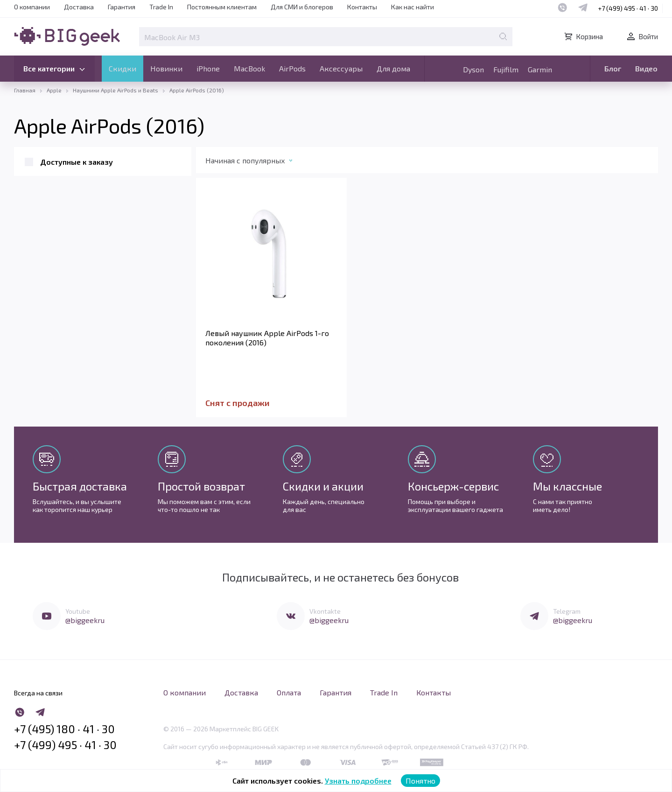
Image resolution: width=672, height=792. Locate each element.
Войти (642, 36)
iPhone (208, 68)
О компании (32, 7)
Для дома (393, 68)
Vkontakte (325, 611)
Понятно (420, 781)
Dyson (473, 69)
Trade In (161, 7)
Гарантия (122, 7)
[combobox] (259, 162)
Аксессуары (341, 68)
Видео (646, 68)
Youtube (78, 611)
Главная (25, 90)
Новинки (166, 68)
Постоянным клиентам (222, 7)
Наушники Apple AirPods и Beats (115, 90)
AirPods (292, 68)
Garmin (540, 69)
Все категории (56, 70)
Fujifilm (506, 69)
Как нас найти (413, 7)
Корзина (583, 36)
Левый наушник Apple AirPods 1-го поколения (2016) (267, 338)
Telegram (567, 611)
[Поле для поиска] (326, 37)
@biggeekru (85, 620)
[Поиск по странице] (503, 36)
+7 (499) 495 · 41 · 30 (628, 8)
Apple (54, 90)
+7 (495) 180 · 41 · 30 (64, 729)
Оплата (289, 692)
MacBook (249, 68)
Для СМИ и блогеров (302, 7)
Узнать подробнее (358, 781)
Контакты (362, 7)
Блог (613, 68)
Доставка (79, 7)
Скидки (122, 68)
